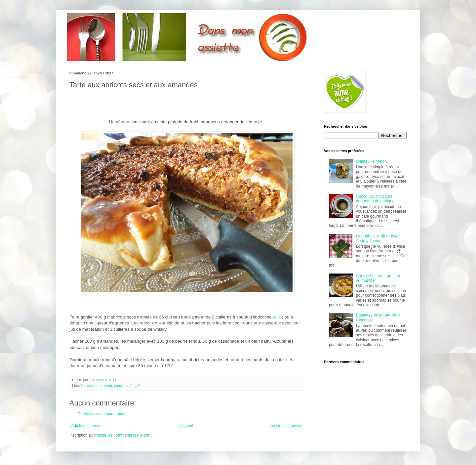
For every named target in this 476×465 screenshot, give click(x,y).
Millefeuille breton (371, 161)
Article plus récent (87, 426)
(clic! (277, 317)
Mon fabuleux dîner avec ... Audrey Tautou (380, 238)
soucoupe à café (127, 386)
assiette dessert (100, 386)
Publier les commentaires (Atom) (123, 435)
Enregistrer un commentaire (102, 414)
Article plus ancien (286, 426)
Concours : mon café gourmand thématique (375, 199)
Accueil (187, 426)
